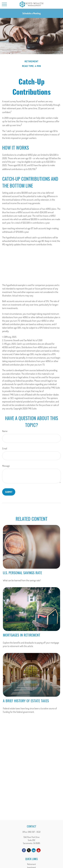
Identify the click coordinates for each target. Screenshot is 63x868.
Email (5, 448)
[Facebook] (24, 850)
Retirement (32, 864)
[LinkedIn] (34, 850)
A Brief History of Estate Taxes (26, 701)
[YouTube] (39, 850)
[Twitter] (29, 850)
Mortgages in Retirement (22, 635)
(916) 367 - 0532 (34, 832)
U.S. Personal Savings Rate (22, 573)
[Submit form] (9, 492)
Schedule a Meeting (32, 13)
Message (6, 466)
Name (5, 431)
